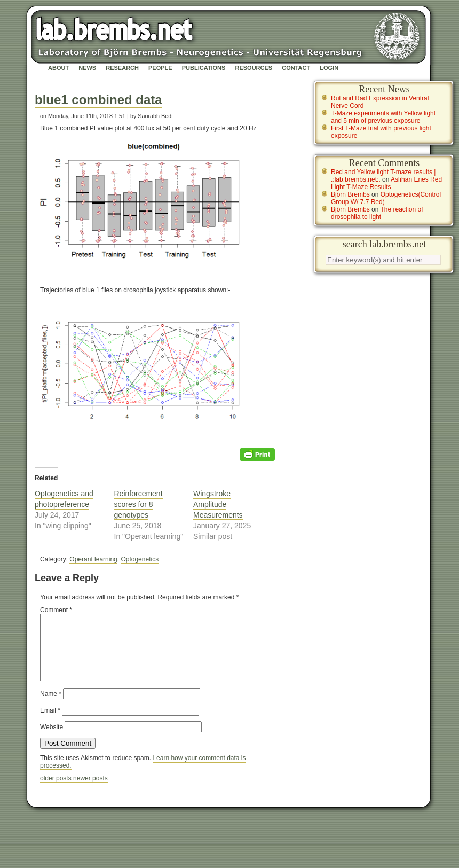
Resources (254, 68)
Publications (204, 68)
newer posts (90, 791)
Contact (296, 68)
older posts (57, 791)
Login (329, 68)
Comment (56, 610)
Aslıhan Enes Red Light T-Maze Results (386, 183)
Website (52, 740)
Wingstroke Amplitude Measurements (218, 504)
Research (122, 68)
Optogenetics (140, 559)
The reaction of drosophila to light (377, 213)
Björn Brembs (350, 194)
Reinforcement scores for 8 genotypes (139, 504)
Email (50, 723)
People (160, 68)
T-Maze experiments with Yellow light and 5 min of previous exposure (383, 117)
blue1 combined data (98, 100)
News (87, 68)
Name (51, 707)
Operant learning (93, 559)
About (58, 68)
